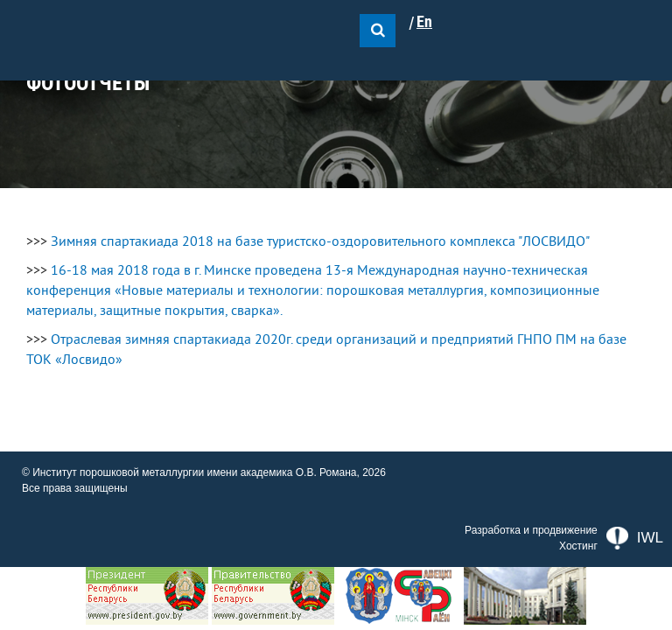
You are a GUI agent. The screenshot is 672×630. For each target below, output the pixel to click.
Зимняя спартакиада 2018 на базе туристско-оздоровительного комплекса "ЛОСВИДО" (320, 241)
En (424, 22)
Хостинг (578, 546)
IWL (635, 538)
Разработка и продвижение (531, 530)
